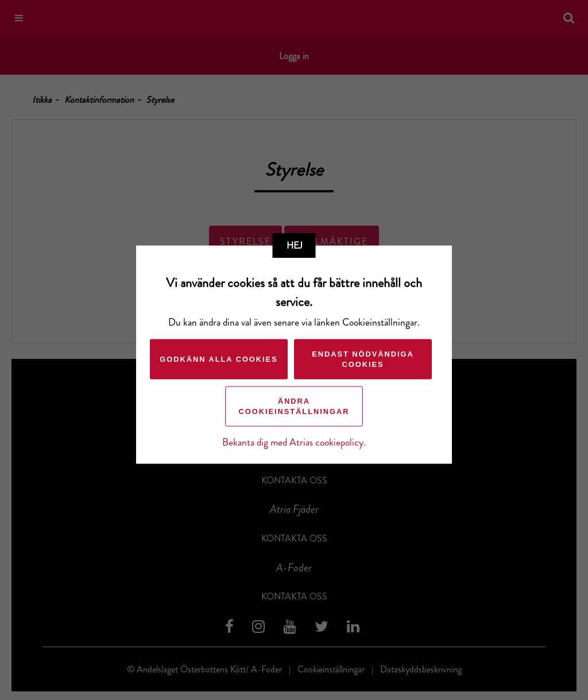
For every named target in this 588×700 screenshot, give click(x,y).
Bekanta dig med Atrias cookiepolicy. (294, 442)
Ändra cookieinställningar (294, 406)
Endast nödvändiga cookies (363, 359)
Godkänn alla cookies (218, 359)
